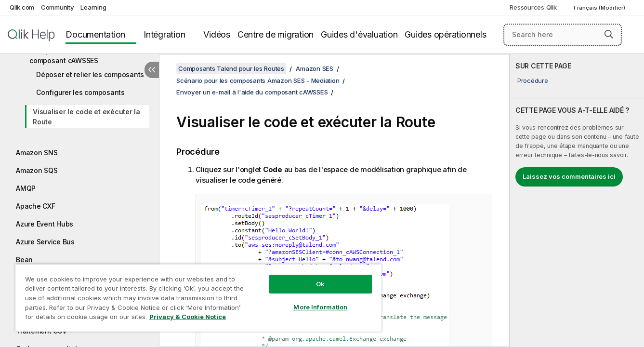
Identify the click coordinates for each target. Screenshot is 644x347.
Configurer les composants (80, 92)
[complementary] (577, 200)
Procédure (533, 80)
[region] (198, 298)
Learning (93, 7)
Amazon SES (315, 68)
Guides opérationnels (445, 34)
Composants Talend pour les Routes (231, 68)
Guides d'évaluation (359, 34)
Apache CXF (36, 206)
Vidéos (217, 34)
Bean (24, 260)
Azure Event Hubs (45, 224)
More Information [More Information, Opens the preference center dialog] (320, 307)
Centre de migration (276, 34)
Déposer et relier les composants (90, 74)
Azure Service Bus (45, 242)
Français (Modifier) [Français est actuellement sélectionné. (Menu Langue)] (600, 8)
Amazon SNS (37, 153)
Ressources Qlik (533, 7)
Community (58, 7)
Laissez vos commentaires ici (569, 176)
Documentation (95, 34)
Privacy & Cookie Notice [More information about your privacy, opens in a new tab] (188, 317)
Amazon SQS (37, 170)
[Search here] (563, 35)
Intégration (164, 34)
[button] (609, 34)
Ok (320, 284)
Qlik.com (22, 7)
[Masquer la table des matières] (152, 70)
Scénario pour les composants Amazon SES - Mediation (258, 80)
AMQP (26, 188)
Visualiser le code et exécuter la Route (86, 117)
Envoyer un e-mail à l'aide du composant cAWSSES (77, 55)
